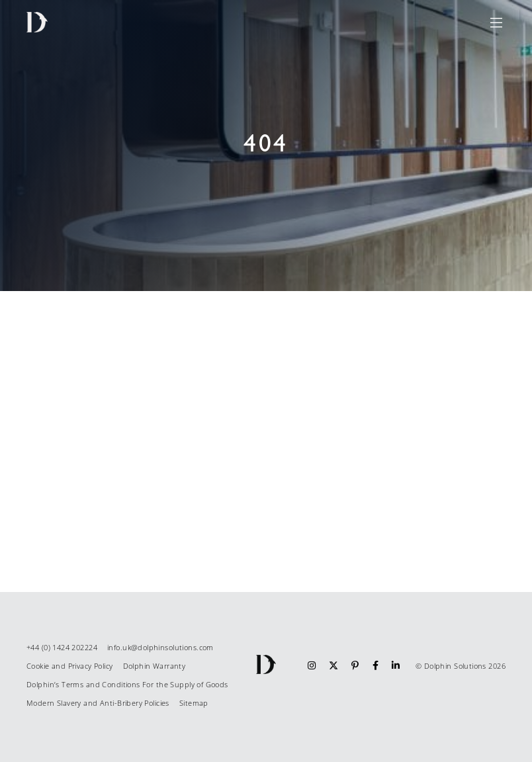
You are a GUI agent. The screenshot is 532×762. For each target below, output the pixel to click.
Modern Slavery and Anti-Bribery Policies (98, 703)
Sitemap (194, 703)
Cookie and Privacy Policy (70, 666)
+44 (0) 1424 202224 (62, 647)
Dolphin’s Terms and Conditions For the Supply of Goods (127, 684)
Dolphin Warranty (155, 666)
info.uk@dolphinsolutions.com (160, 647)
